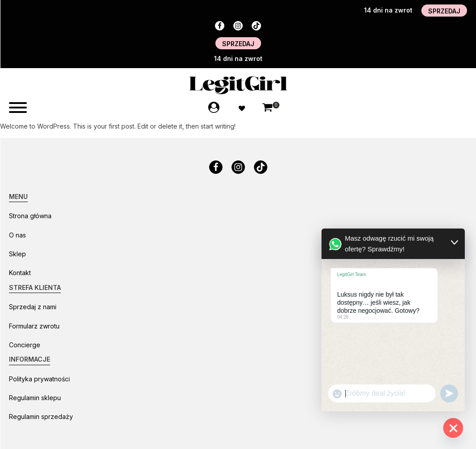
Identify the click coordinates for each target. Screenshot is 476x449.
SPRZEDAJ (444, 11)
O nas (17, 235)
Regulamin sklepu (35, 398)
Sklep (17, 254)
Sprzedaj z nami (33, 307)
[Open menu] (18, 108)
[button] (267, 108)
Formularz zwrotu (34, 326)
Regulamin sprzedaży (41, 417)
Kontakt (20, 273)
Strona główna (30, 216)
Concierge (25, 345)
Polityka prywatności (39, 379)
